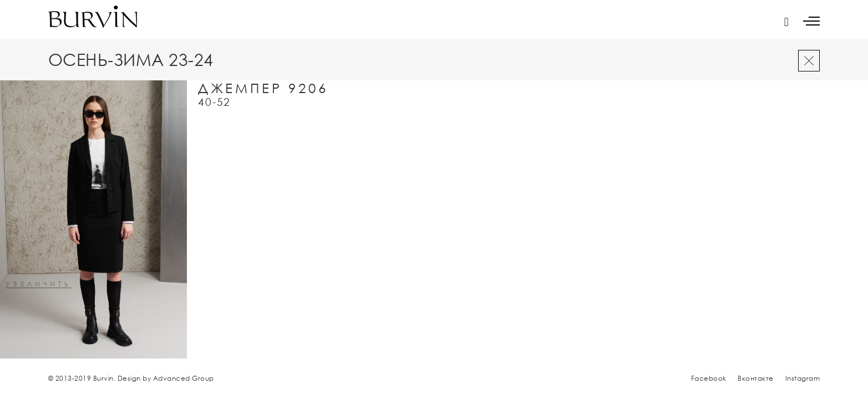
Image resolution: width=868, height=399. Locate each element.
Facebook (709, 378)
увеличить (39, 285)
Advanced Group (184, 378)
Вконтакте (756, 378)
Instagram (803, 378)
